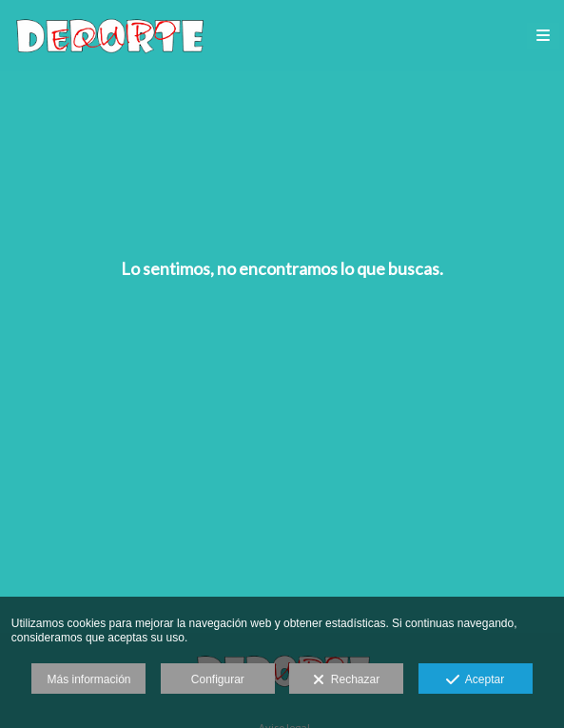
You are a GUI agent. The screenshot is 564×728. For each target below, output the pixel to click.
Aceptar (475, 680)
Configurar (218, 679)
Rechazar (346, 680)
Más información (88, 679)
